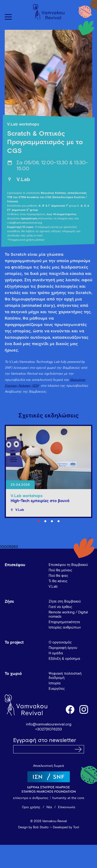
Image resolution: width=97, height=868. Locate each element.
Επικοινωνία (67, 807)
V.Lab (23, 180)
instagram (84, 709)
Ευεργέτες (57, 689)
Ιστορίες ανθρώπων (65, 627)
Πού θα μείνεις (60, 570)
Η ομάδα (56, 653)
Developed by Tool (66, 827)
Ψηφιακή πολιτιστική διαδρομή (65, 676)
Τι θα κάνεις (58, 581)
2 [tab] (45, 521)
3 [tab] (52, 521)
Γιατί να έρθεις (60, 607)
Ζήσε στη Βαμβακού (65, 601)
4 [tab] (59, 521)
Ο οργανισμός (60, 642)
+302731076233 (48, 729)
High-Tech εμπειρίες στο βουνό (40, 501)
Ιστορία (55, 683)
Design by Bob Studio (33, 827)
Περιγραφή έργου (63, 648)
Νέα (49, 807)
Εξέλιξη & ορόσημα (64, 659)
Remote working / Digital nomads (68, 614)
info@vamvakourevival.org (49, 724)
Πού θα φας (58, 576)
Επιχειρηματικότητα (64, 622)
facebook (70, 709)
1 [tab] (39, 521)
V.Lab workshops (23, 124)
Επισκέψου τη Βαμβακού (68, 565)
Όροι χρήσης (31, 807)
